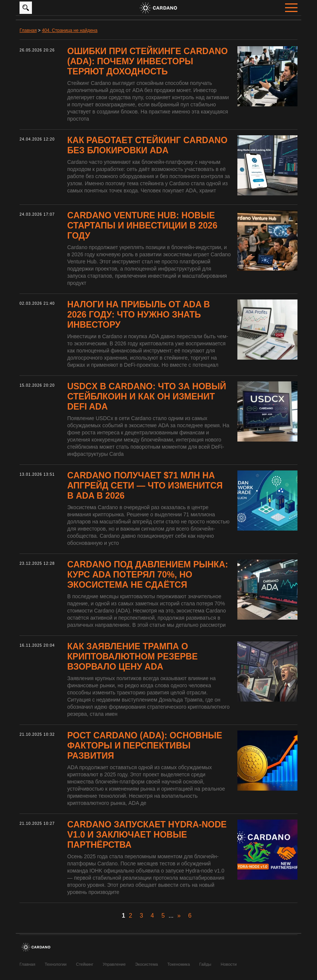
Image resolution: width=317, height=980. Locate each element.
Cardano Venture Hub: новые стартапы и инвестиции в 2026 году (142, 225)
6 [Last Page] (190, 916)
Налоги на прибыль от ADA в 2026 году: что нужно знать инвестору (139, 315)
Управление (114, 964)
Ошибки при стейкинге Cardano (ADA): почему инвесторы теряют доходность (147, 61)
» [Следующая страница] (179, 916)
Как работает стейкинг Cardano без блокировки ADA (147, 145)
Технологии (56, 964)
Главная (27, 964)
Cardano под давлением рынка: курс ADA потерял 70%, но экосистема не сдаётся (148, 575)
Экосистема (147, 964)
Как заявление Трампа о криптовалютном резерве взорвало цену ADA (132, 656)
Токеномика (178, 964)
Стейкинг (85, 964)
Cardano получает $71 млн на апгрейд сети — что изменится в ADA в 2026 (145, 485)
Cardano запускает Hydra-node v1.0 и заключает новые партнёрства (147, 835)
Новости (229, 964)
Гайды (205, 964)
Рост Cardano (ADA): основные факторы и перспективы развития (145, 746)
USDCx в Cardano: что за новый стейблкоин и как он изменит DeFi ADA (147, 396)
